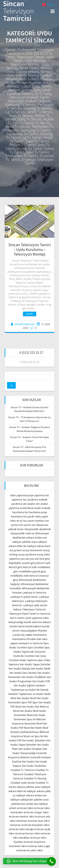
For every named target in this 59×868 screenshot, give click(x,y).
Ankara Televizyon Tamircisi (29, 609)
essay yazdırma (27, 554)
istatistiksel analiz (30, 508)
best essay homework (30, 550)
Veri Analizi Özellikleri (34, 677)
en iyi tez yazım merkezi (31, 521)
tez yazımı (25, 525)
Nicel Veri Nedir (33, 728)
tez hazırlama (32, 512)
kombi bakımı (33, 626)
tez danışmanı (40, 525)
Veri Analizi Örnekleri (30, 749)
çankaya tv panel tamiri (24, 597)
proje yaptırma (36, 495)
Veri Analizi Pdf (41, 681)
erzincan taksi (25, 808)
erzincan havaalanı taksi (35, 825)
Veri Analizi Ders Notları (23, 673)
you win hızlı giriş (40, 559)
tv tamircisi (44, 614)
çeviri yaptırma (34, 618)
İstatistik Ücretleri (24, 656)
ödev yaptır (42, 516)
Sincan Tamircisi (18, 11)
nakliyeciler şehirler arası (34, 800)
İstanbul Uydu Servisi (23, 783)
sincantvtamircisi (25, 324)
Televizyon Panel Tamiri (23, 614)
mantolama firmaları (24, 639)
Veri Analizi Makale (19, 669)
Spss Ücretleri (36, 647)
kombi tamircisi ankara (37, 622)
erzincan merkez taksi (22, 816)
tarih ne (30, 533)
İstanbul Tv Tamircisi (23, 770)
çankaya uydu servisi (35, 605)
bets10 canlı (43, 563)
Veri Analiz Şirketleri (34, 740)
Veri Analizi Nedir (41, 669)
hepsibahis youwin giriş (22, 563)
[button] (27, 861)
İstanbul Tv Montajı (35, 778)
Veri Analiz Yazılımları (34, 766)
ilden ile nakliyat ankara (31, 546)
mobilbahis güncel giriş (32, 571)
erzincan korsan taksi (28, 833)
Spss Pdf (27, 702)
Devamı (30, 314)
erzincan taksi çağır (39, 846)
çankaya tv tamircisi (34, 592)
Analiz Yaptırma (29, 660)
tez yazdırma (30, 499)
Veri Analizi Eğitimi (24, 685)
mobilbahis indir (20, 576)
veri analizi (29, 504)
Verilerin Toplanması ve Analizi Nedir (29, 694)
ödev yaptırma (19, 495)
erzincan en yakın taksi (30, 850)
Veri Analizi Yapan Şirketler (35, 664)
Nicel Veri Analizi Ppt (27, 707)
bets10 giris (16, 567)
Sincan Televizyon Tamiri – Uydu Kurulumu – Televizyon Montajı (30, 249)
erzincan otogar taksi (36, 812)
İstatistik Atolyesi (41, 757)
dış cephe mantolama (34, 635)
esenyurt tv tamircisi (31, 643)
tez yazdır (29, 516)
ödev (13, 521)
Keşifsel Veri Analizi (23, 761)
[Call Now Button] (52, 861)
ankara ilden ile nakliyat (22, 791)
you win (25, 559)
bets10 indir (30, 567)
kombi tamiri (17, 626)
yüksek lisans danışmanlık (23, 529)
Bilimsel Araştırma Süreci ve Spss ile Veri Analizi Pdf (29, 736)
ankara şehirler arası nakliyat (34, 787)
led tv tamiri (17, 618)
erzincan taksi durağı (21, 829)
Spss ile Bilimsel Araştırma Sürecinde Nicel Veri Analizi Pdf (29, 723)
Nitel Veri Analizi (20, 698)
